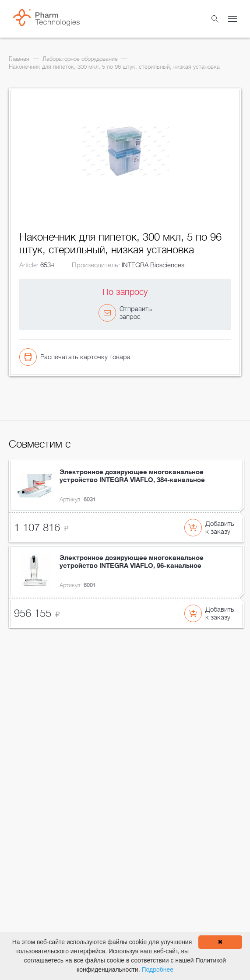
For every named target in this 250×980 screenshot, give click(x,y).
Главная (19, 59)
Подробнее (157, 969)
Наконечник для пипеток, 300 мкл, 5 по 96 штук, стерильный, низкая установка (114, 67)
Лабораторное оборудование (80, 59)
